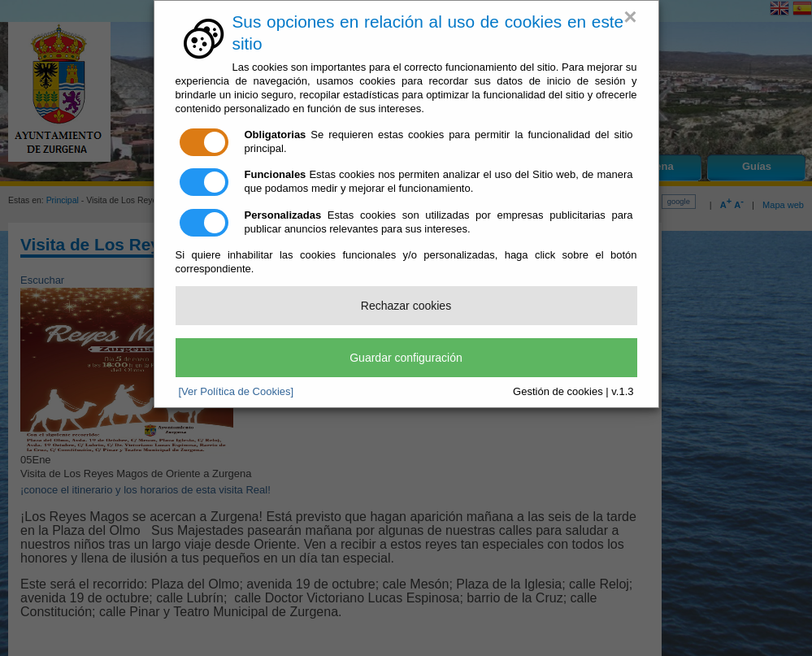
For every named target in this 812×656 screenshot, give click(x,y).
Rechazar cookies (406, 306)
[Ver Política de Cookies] (237, 391)
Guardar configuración (406, 358)
